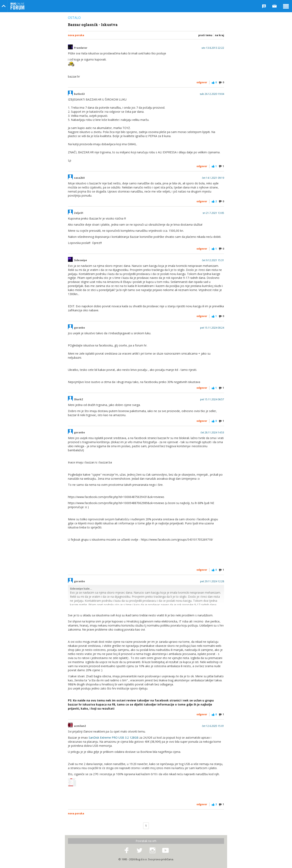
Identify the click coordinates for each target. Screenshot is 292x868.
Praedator (81, 48)
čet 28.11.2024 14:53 (212, 433)
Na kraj (220, 35)
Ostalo (74, 18)
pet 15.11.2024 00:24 (212, 328)
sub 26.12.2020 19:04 (212, 94)
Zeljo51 (79, 213)
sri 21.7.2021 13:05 (213, 213)
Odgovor (202, 82)
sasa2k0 (79, 178)
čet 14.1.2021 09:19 (213, 178)
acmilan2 (80, 726)
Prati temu (205, 35)
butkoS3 (79, 94)
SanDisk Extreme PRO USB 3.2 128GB (114, 738)
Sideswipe (81, 260)
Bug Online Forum (17, 6)
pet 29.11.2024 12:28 (212, 581)
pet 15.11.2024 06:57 (212, 399)
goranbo (79, 328)
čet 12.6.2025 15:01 (213, 726)
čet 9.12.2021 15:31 (213, 260)
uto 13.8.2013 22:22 (213, 48)
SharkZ (79, 399)
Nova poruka (76, 35)
